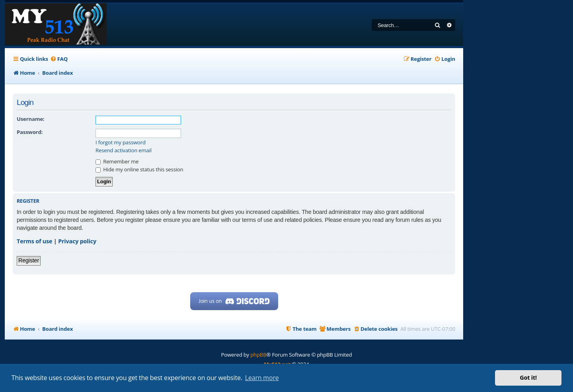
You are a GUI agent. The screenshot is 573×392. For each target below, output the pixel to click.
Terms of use (34, 241)
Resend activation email (124, 150)
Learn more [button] (262, 378)
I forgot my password (121, 143)
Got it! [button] (528, 377)
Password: (30, 132)
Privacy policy (77, 241)
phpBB (258, 355)
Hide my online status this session (139, 169)
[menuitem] (59, 59)
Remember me (117, 161)
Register (29, 260)
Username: (31, 119)
